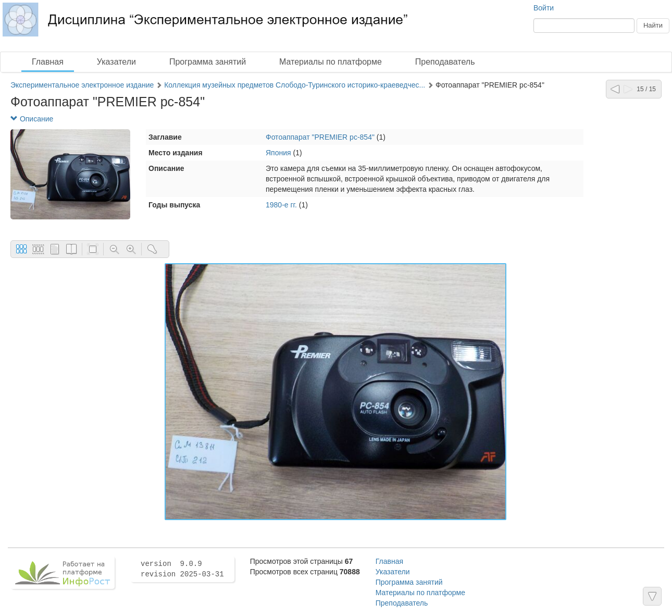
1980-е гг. (281, 205)
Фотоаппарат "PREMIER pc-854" (320, 137)
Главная (48, 62)
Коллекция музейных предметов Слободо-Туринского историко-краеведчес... (295, 85)
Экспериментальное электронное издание (82, 85)
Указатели (116, 62)
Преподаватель (445, 62)
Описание (32, 119)
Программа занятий (208, 62)
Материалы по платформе (331, 62)
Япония (278, 153)
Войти (544, 8)
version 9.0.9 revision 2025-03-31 (182, 569)
